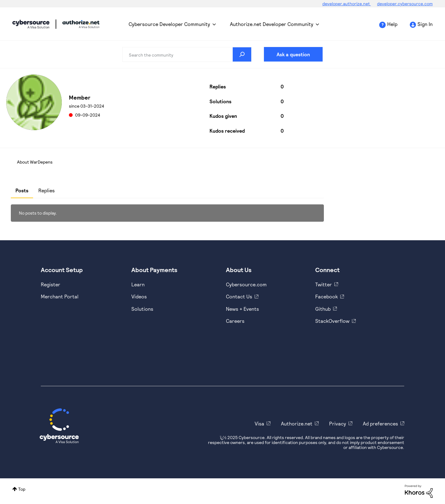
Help (392, 24)
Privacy (338, 423)
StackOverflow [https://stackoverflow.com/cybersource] (332, 321)
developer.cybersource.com (405, 4)
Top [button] (22, 489)
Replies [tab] (47, 190)
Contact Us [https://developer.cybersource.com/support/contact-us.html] (239, 296)
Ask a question (293, 54)
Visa (259, 423)
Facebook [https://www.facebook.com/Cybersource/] (326, 296)
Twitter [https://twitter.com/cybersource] (324, 284)
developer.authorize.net (347, 4)
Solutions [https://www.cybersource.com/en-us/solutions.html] (142, 309)
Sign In (425, 24)
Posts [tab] (22, 190)
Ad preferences (380, 423)
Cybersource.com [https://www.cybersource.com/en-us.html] (246, 284)
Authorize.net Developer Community (272, 24)
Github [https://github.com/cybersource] (323, 309)
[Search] (187, 54)
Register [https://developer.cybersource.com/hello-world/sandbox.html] (51, 284)
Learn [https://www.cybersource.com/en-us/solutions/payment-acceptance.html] (138, 284)
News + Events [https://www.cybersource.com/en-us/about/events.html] (242, 309)
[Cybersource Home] (59, 426)
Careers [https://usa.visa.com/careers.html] (235, 321)
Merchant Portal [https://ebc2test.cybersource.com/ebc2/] (60, 296)
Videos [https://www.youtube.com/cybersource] (139, 296)
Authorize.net (297, 423)
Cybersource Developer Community (31, 24)
